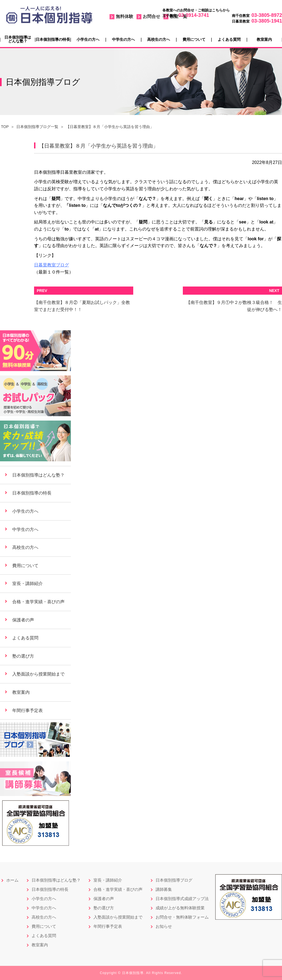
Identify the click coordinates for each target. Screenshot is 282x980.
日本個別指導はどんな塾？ (18, 39)
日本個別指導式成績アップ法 (182, 899)
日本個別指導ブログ (174, 880)
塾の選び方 (23, 656)
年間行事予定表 (28, 710)
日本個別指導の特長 (53, 39)
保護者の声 (23, 620)
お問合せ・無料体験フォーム (182, 917)
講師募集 (164, 889)
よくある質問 (229, 39)
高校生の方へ (159, 39)
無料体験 (125, 16)
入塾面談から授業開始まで (38, 674)
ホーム (12, 880)
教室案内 (264, 39)
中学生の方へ (123, 39)
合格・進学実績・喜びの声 (38, 602)
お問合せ (151, 16)
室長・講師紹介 (28, 584)
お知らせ (164, 926)
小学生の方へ (88, 39)
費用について (194, 39)
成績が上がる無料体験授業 (180, 908)
